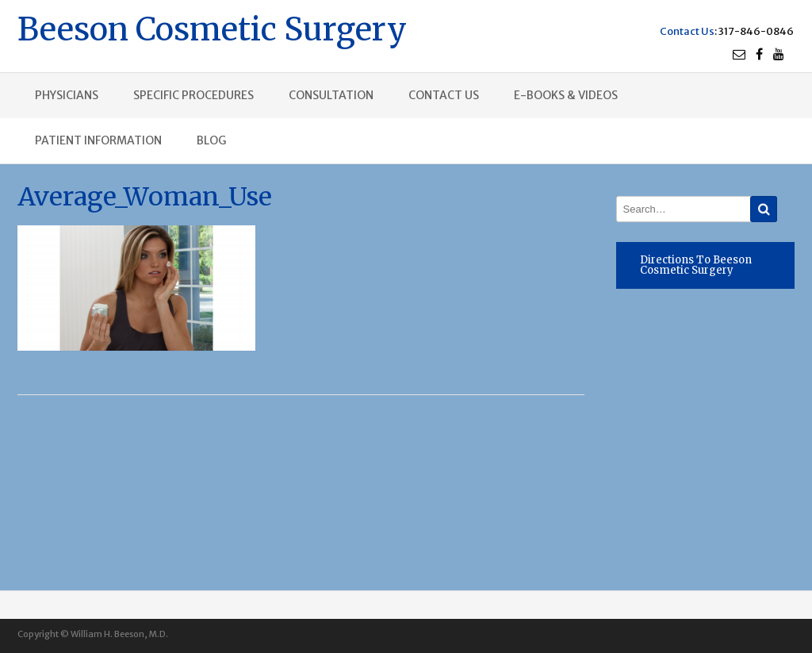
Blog (211, 140)
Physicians (67, 95)
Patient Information (98, 140)
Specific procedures (193, 95)
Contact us (444, 95)
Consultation (331, 95)
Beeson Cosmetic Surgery (212, 27)
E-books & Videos (566, 95)
